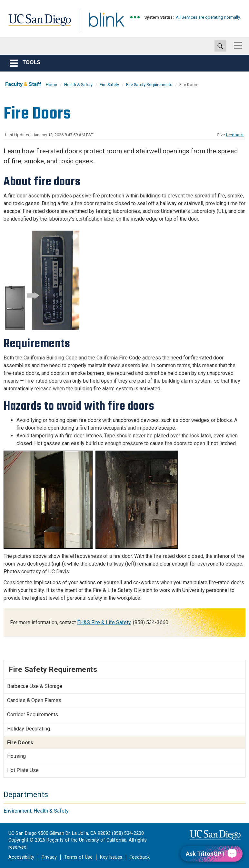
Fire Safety (109, 85)
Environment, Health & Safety (36, 811)
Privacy (49, 857)
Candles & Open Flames (34, 700)
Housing (16, 756)
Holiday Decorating (29, 729)
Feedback (140, 857)
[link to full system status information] (135, 17)
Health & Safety (78, 85)
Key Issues (111, 857)
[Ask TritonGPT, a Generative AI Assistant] (211, 854)
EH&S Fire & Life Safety (104, 622)
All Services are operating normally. (208, 17)
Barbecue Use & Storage (35, 686)
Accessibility (21, 857)
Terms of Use (78, 857)
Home (51, 85)
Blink (100, 24)
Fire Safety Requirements (149, 85)
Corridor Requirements (33, 715)
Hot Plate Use (23, 770)
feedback (235, 135)
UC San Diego (37, 24)
